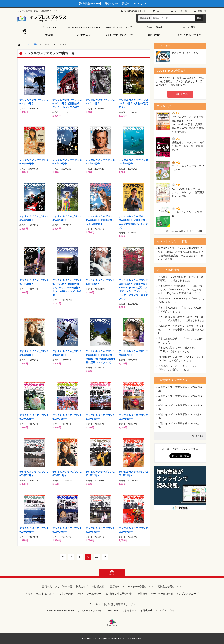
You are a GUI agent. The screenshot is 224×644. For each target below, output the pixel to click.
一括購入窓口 (99, 586)
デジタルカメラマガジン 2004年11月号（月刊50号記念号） (133, 103)
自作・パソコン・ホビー (189, 35)
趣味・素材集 (154, 35)
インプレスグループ (187, 594)
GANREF (113, 610)
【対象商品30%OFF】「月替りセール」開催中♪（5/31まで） (112, 3)
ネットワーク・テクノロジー (119, 35)
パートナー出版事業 (162, 594)
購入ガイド (82, 586)
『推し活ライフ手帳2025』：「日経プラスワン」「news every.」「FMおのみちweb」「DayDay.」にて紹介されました (180, 289)
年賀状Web (146, 610)
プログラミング (84, 35)
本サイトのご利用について (40, 594)
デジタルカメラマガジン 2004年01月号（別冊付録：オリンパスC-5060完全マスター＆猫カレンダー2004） (67, 288)
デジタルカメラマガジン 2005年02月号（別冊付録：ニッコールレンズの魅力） (67, 103)
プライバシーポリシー (89, 594)
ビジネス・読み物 (154, 27)
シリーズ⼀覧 (181, 11)
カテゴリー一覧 (64, 586)
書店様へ (115, 586)
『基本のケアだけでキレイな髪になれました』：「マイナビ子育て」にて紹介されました (181, 330)
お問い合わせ (66, 594)
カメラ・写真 (189, 27)
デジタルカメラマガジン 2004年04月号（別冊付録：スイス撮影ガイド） (100, 220)
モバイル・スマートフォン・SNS (84, 27)
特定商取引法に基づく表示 (119, 594)
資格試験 (49, 35)
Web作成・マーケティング (119, 27)
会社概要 (142, 594)
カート (160, 11)
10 (97, 557)
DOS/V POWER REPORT (60, 610)
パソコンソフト (49, 27)
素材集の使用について (170, 586)
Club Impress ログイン (135, 11)
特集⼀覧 (202, 11)
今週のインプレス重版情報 (173, 387)
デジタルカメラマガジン (91, 610)
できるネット (129, 610)
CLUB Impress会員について (139, 586)
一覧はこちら (197, 436)
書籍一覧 (47, 586)
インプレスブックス (167, 610)
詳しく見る (182, 94)
